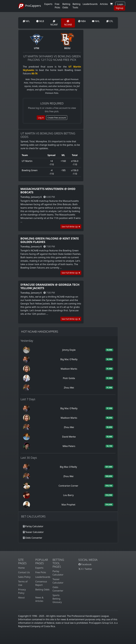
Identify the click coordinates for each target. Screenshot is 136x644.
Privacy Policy (22, 591)
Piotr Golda (69, 378)
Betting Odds (42, 590)
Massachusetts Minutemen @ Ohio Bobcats (48, 191)
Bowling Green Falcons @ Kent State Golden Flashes (50, 240)
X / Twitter (85, 569)
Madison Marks (69, 369)
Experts (48, 4)
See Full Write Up (71, 227)
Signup (119, 8)
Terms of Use (23, 583)
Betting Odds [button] (66, 6)
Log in (41, 118)
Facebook (85, 564)
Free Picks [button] (57, 6)
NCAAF (54, 23)
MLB (40, 21)
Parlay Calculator (34, 526)
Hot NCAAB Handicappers (40, 332)
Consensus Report (41, 583)
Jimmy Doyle (69, 350)
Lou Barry (68, 495)
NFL (26, 21)
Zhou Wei (69, 388)
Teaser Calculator (34, 532)
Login (120, 4)
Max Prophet (68, 505)
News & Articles (39, 599)
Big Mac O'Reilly (69, 359)
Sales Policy (24, 577)
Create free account (57, 118)
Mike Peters (69, 446)
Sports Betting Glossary (57, 599)
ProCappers (30, 6)
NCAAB (68, 23)
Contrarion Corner (68, 486)
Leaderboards (90, 4)
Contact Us (24, 572)
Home (21, 568)
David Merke (69, 437)
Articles (104, 4)
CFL (110, 21)
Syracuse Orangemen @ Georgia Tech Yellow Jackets (50, 286)
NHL (96, 21)
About (21, 598)
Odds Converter (34, 538)
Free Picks (41, 572)
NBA (82, 21)
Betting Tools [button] (76, 6)
